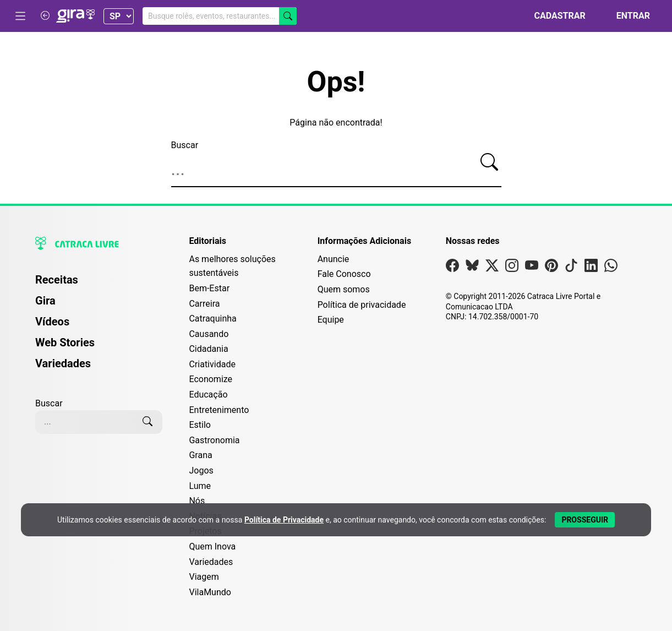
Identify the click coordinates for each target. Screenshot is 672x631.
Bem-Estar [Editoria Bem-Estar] (209, 288)
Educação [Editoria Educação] (208, 395)
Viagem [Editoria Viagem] (204, 577)
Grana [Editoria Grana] (200, 455)
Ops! (336, 82)
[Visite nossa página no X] (492, 268)
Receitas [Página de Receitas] (57, 280)
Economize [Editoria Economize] (211, 379)
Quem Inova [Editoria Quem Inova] (212, 546)
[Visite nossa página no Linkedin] (591, 268)
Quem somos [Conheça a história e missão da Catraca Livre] (344, 289)
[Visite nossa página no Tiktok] (571, 268)
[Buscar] (288, 16)
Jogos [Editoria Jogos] (201, 470)
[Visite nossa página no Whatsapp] (611, 268)
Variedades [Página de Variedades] (63, 363)
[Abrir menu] (20, 16)
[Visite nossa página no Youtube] (532, 268)
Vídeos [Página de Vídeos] (52, 322)
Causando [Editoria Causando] (209, 334)
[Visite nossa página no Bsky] (472, 268)
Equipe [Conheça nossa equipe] (331, 320)
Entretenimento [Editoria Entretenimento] (219, 410)
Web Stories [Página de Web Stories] (65, 342)
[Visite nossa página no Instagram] (512, 268)
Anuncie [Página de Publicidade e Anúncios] (334, 259)
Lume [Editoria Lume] (200, 486)
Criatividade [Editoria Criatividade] (212, 364)
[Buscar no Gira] (220, 16)
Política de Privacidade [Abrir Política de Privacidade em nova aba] (284, 520)
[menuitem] (99, 285)
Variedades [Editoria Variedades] (211, 562)
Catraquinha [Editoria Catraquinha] (212, 319)
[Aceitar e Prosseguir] (585, 520)
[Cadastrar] (553, 16)
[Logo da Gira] (75, 16)
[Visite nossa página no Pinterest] (551, 268)
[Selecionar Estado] (119, 16)
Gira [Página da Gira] (45, 301)
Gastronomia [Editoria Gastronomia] (214, 440)
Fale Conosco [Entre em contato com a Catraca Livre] (344, 274)
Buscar (185, 145)
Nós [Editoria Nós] (197, 501)
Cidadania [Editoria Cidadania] (208, 349)
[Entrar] (627, 16)
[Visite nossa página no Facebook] (452, 268)
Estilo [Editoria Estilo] (200, 425)
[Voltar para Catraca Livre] (45, 16)
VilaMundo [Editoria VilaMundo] (210, 592)
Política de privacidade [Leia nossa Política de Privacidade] (362, 305)
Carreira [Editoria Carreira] (204, 304)
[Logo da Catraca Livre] (99, 243)
